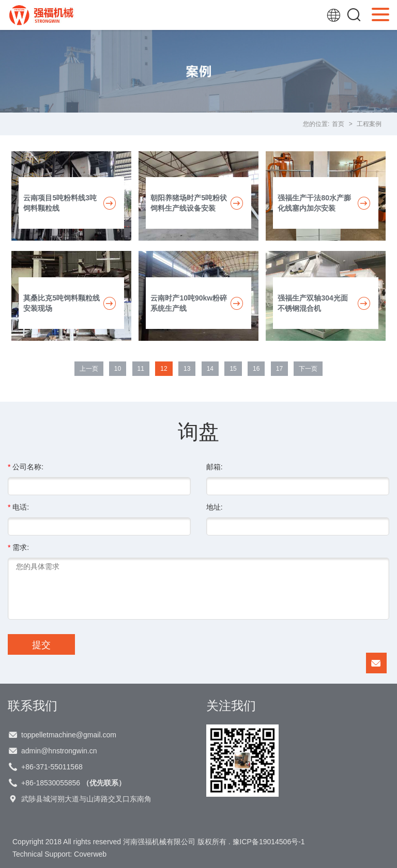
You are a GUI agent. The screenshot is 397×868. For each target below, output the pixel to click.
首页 (338, 124)
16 (256, 369)
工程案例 (369, 124)
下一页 (308, 369)
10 (118, 369)
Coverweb (90, 854)
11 (141, 369)
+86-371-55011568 (52, 767)
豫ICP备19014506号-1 (269, 842)
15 (233, 369)
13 (187, 369)
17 (279, 369)
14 (210, 369)
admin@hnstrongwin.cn (59, 751)
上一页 (89, 369)
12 (164, 369)
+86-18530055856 (73, 783)
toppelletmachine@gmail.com (69, 735)
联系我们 (33, 705)
